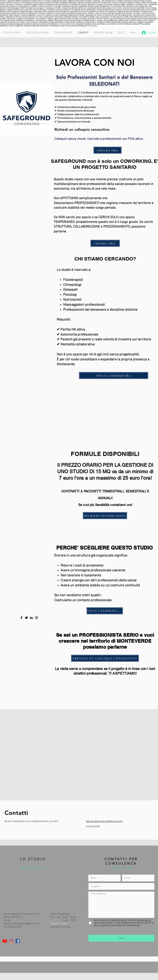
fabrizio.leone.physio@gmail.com (104, 821)
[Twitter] (26, 618)
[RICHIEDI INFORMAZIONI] (105, 516)
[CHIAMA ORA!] (105, 243)
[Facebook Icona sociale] (18, 941)
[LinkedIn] (31, 618)
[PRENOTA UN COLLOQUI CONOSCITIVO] (105, 658)
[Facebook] (21, 618)
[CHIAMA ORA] (108, 150)
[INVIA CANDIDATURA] (114, 375)
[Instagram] (36, 618)
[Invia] (121, 938)
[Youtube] (5, 941)
